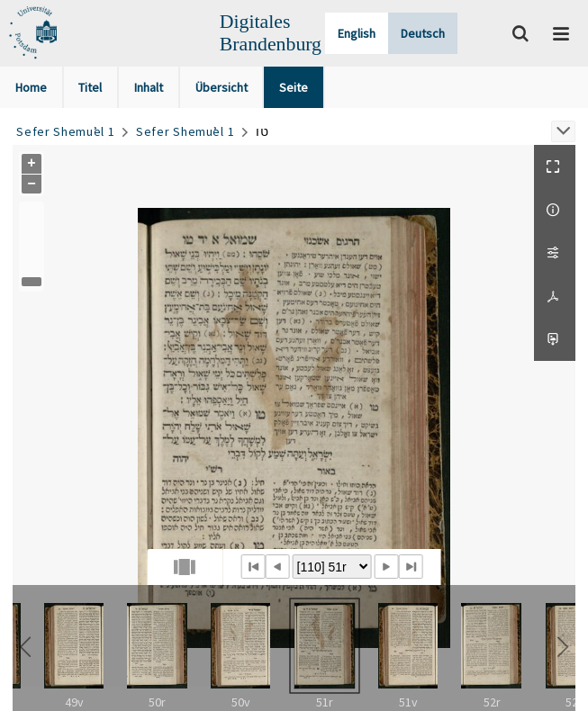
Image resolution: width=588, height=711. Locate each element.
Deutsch (423, 33)
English (357, 33)
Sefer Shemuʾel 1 (65, 131)
